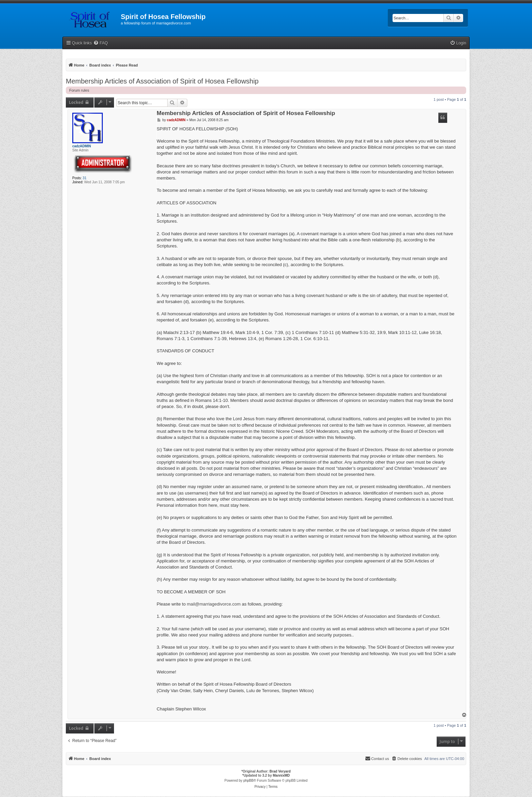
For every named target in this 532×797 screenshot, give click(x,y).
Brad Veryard (280, 771)
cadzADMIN (82, 146)
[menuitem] (100, 43)
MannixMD (281, 775)
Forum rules (79, 90)
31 (85, 178)
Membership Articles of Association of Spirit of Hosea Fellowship (162, 81)
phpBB (248, 781)
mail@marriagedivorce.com (214, 604)
